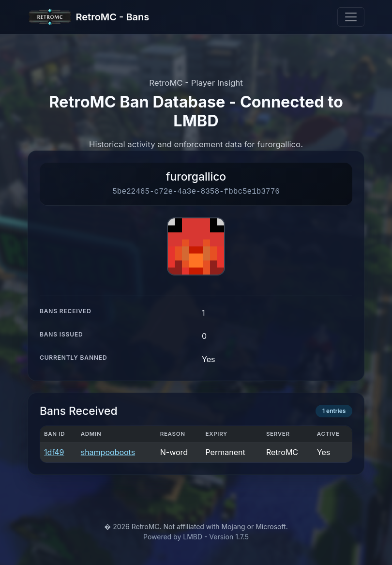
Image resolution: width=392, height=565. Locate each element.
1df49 (54, 452)
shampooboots (108, 452)
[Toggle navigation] (351, 17)
